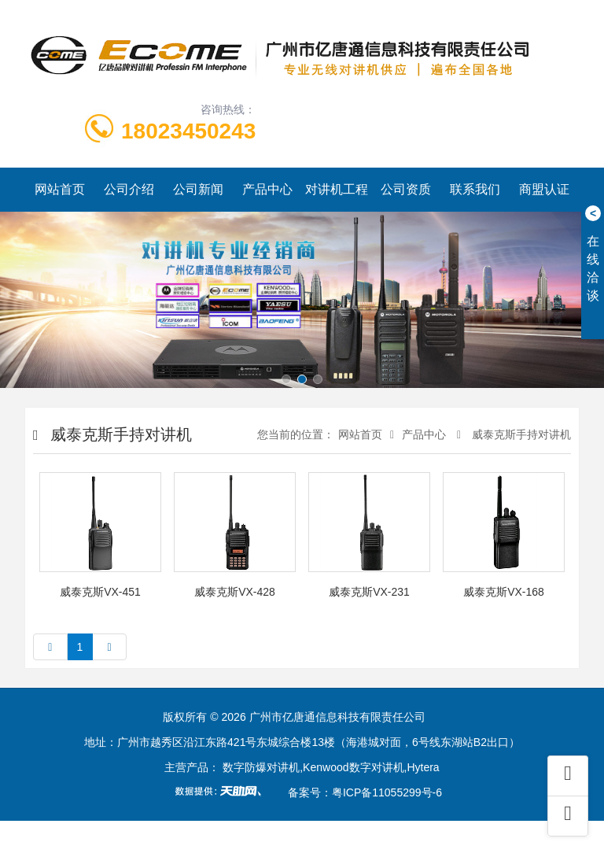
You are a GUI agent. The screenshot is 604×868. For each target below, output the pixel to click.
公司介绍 (129, 189)
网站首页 (60, 189)
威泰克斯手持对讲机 (520, 434)
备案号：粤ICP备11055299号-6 (365, 792)
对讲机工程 (337, 189)
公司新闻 (198, 189)
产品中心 (267, 189)
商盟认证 (544, 189)
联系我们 (475, 189)
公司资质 (406, 189)
